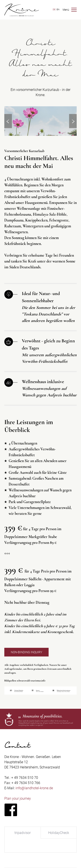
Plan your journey (18, 798)
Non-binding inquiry (26, 652)
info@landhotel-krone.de (34, 788)
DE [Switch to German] (54, 9)
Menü (66, 10)
